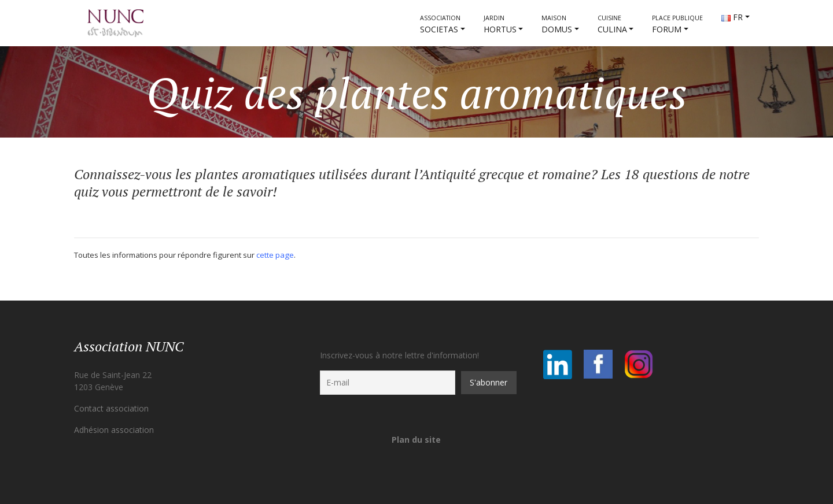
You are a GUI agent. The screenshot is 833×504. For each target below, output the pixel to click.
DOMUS (557, 24)
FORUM (677, 24)
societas (440, 24)
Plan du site (416, 440)
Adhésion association (114, 430)
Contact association (111, 408)
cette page (275, 255)
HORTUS (500, 24)
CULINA (612, 24)
